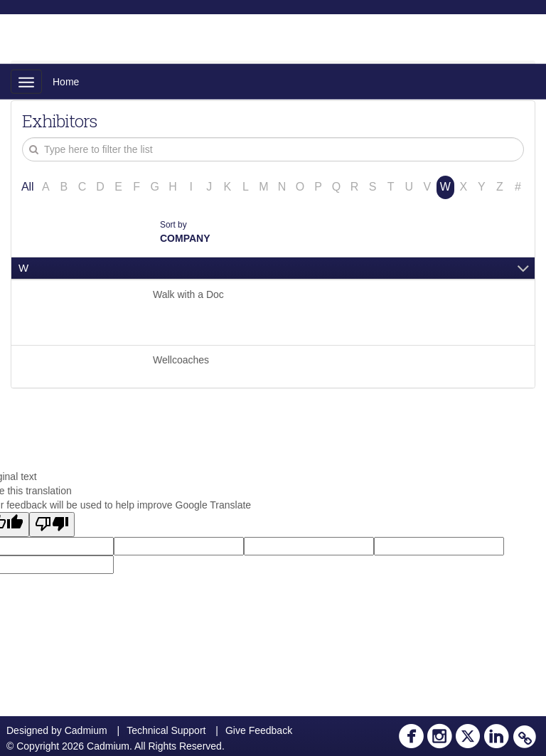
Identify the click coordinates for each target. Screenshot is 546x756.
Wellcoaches (181, 360)
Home (66, 82)
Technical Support (166, 730)
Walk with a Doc (188, 294)
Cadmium (86, 730)
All (28, 187)
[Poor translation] (52, 525)
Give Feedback (259, 730)
